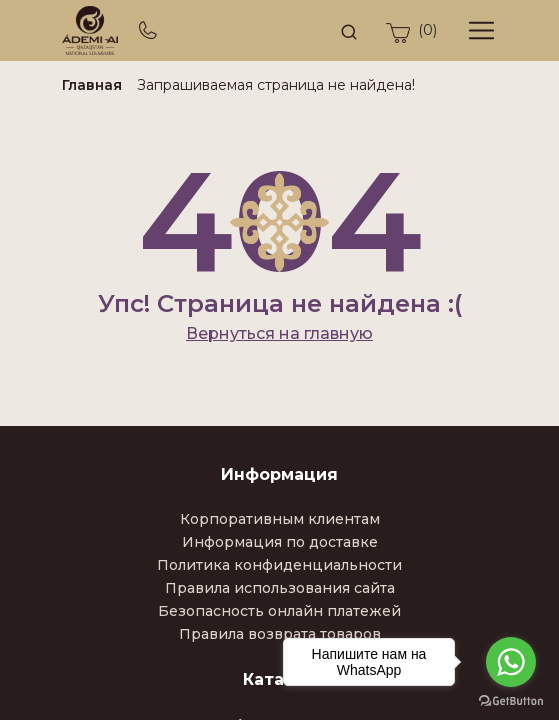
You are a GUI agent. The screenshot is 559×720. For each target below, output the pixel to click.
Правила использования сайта (280, 588)
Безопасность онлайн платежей (279, 611)
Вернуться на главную (279, 333)
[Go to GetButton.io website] (511, 700)
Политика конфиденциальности (279, 565)
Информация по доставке (280, 542)
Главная (92, 85)
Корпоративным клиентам (280, 519)
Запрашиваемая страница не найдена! (276, 85)
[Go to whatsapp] (511, 662)
